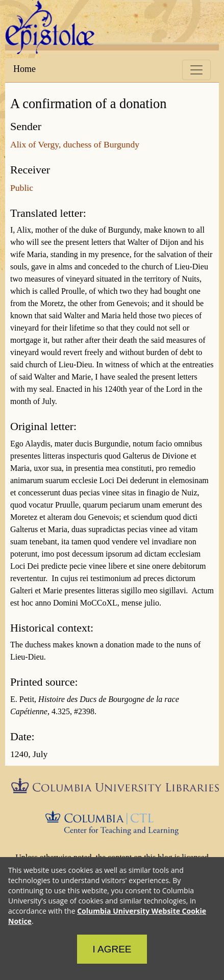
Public (22, 188)
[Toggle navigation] (196, 70)
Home (24, 69)
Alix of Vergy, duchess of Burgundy (75, 144)
